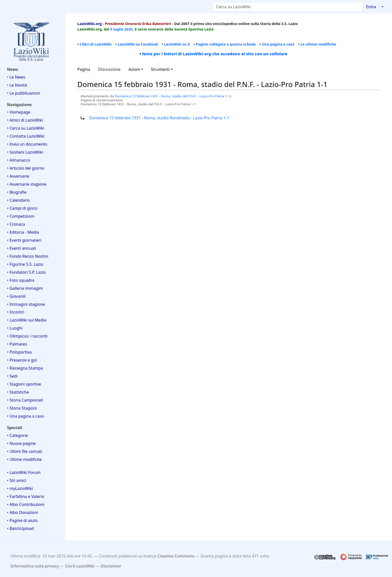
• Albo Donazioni (22, 512)
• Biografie (17, 192)
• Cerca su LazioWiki (26, 128)
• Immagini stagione (26, 304)
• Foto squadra (21, 280)
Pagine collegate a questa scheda (226, 44)
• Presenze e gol (22, 360)
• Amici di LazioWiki (25, 120)
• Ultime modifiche (24, 459)
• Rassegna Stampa (25, 368)
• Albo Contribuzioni (26, 504)
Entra (371, 7)
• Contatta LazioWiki (26, 136)
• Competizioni (21, 216)
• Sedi (12, 376)
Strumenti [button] (160, 69)
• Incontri (16, 312)
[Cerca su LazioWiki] (288, 7)
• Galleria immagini (25, 288)
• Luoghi (15, 328)
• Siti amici (17, 480)
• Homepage (19, 112)
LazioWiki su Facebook (138, 44)
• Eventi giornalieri (24, 240)
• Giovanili (16, 296)
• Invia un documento (27, 144)
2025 (128, 29)
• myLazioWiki (20, 488)
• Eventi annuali (21, 248)
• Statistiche (18, 392)
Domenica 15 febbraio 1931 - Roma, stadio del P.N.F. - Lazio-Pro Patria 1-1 (173, 96)
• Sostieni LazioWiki (25, 152)
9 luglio (117, 29)
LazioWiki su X (177, 44)
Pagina (84, 69)
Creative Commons (176, 556)
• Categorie (17, 435)
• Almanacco (18, 160)
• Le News (16, 77)
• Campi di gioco (22, 208)
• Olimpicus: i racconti (27, 336)
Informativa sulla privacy (35, 566)
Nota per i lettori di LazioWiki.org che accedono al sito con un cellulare (215, 54)
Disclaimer (111, 566)
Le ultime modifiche (318, 44)
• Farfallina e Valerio (26, 496)
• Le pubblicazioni (23, 93)
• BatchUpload (20, 528)
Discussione (109, 69)
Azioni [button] (134, 69)
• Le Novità (17, 85)
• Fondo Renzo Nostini (28, 256)
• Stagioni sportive (24, 384)
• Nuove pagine (21, 443)
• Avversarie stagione (27, 184)
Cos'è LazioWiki (80, 566)
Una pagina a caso (278, 44)
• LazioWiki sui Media (27, 320)
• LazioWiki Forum (24, 472)
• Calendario (18, 200)
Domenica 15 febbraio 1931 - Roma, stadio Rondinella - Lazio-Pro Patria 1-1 (159, 118)
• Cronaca (16, 224)
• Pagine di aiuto (22, 520)
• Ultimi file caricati (24, 451)
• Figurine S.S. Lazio (25, 264)
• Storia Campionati (25, 400)
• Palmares (17, 344)
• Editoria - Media (23, 232)
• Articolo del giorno (26, 168)
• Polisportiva (19, 352)
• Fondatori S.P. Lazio (26, 272)
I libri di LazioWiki (96, 44)
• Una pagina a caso (25, 416)
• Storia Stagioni (22, 408)
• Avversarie (18, 176)
